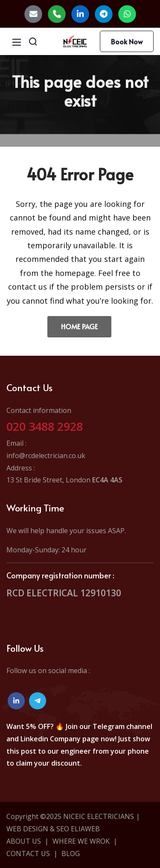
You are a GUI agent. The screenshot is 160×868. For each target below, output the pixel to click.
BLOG (71, 853)
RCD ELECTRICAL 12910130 (64, 593)
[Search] (33, 41)
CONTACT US (28, 853)
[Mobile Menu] (17, 41)
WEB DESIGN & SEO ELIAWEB (53, 829)
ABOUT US (24, 841)
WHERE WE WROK (81, 841)
